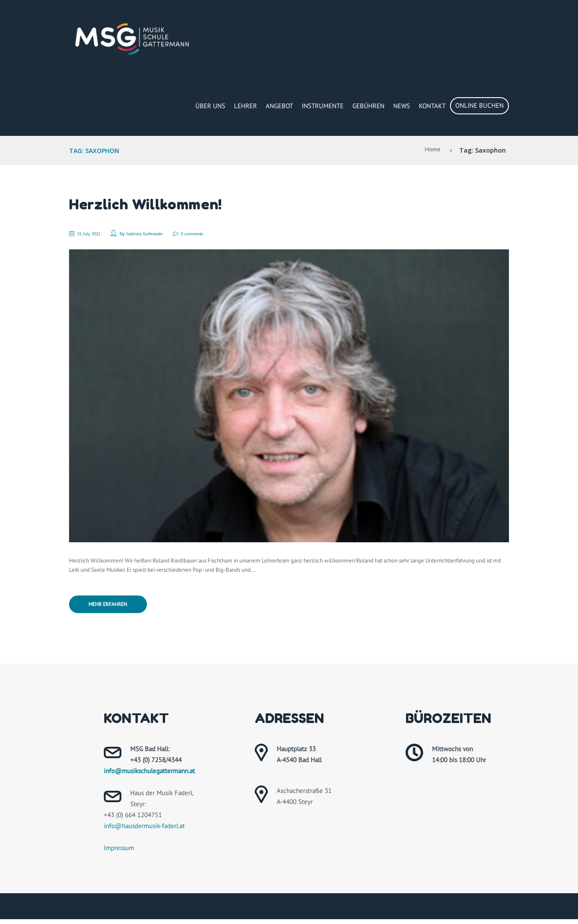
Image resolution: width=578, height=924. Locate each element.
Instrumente (323, 106)
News (402, 106)
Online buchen (479, 105)
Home (431, 150)
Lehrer (245, 106)
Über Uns (210, 106)
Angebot (279, 106)
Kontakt (432, 106)
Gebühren (368, 106)
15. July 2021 (94, 233)
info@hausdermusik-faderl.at (144, 831)
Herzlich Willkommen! (154, 203)
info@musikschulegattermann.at (149, 776)
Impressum (119, 853)
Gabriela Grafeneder (157, 233)
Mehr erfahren (115, 608)
